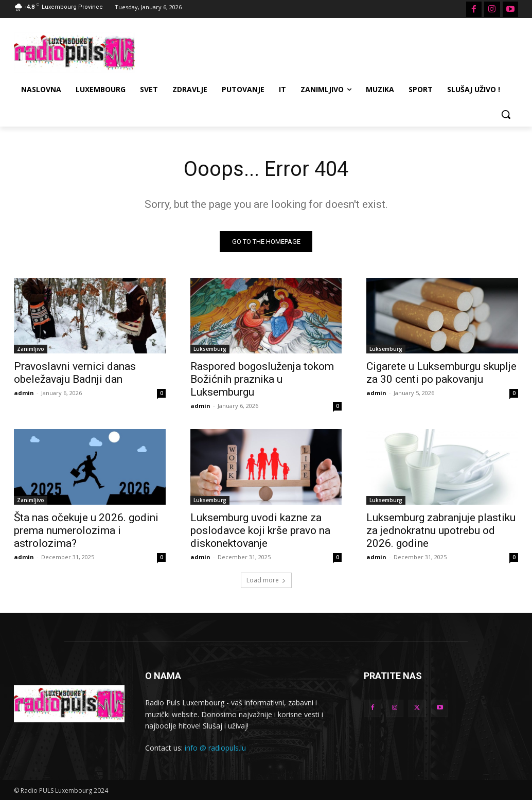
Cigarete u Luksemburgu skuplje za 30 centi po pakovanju (441, 373)
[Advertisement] (255, 51)
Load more (266, 580)
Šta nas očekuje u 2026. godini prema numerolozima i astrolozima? (86, 531)
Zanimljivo (31, 349)
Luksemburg (210, 349)
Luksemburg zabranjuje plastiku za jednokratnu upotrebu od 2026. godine (441, 531)
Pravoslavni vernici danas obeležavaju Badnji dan (75, 373)
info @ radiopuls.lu (215, 748)
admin (24, 393)
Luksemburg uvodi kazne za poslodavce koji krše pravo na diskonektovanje (260, 531)
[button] (506, 114)
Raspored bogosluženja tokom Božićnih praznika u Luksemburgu (262, 380)
